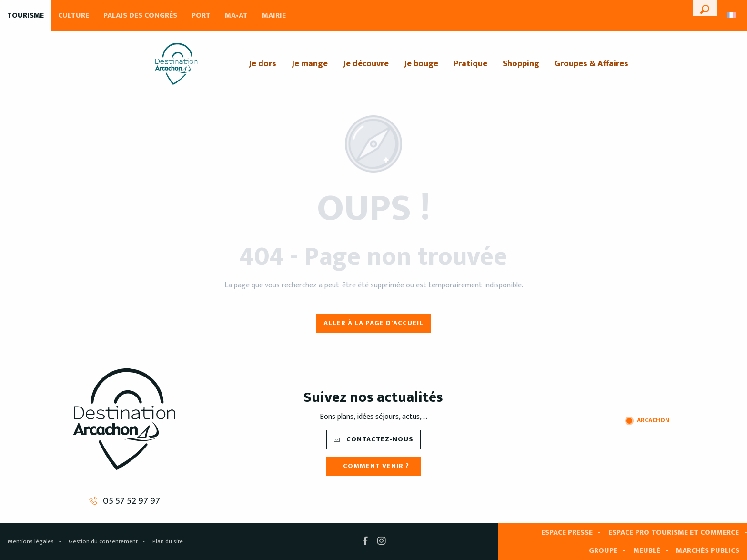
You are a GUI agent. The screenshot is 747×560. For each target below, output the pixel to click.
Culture (74, 15)
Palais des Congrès (140, 15)
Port (201, 15)
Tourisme (25, 15)
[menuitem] (176, 64)
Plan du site (168, 541)
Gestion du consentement (103, 541)
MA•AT (236, 15)
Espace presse (567, 533)
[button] (705, 8)
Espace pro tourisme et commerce (674, 533)
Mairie (274, 15)
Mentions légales (31, 541)
